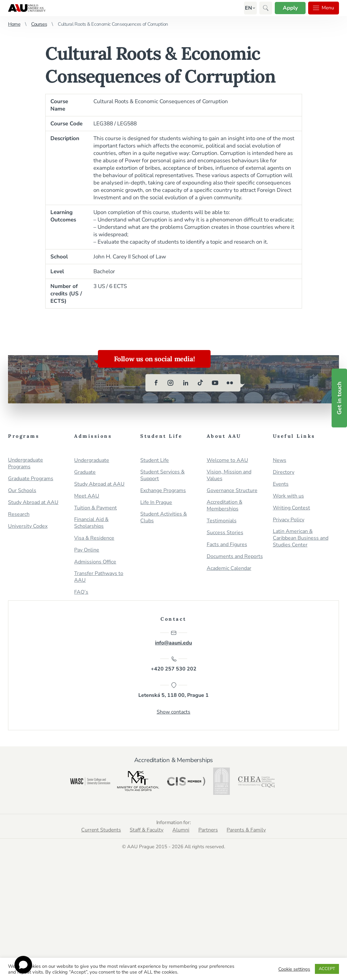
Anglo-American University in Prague (27, 8)
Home (14, 24)
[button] (247, 8)
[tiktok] (200, 383)
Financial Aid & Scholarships (91, 523)
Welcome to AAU (227, 460)
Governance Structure (232, 491)
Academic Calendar (229, 568)
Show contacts (173, 712)
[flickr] (230, 383)
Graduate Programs (31, 479)
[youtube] (215, 383)
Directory (284, 472)
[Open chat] (23, 965)
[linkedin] (186, 383)
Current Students (100, 830)
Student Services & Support (162, 475)
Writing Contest (291, 508)
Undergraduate (92, 460)
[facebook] (156, 383)
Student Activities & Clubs (164, 517)
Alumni (181, 830)
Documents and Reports (235, 557)
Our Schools (22, 491)
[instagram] (171, 383)
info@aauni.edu (173, 638)
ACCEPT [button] (327, 969)
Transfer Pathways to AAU (99, 577)
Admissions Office (95, 562)
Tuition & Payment (95, 508)
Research (19, 514)
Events (281, 484)
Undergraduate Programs (26, 463)
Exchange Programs (163, 491)
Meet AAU (87, 496)
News (280, 460)
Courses (39, 24)
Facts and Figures (227, 545)
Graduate (85, 472)
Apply (289, 8)
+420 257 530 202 (174, 664)
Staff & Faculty (147, 830)
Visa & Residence (94, 538)
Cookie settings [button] (294, 969)
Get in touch (339, 398)
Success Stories (225, 533)
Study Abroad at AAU (33, 503)
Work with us (288, 496)
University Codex (28, 526)
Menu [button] (323, 8)
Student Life (155, 460)
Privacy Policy (289, 520)
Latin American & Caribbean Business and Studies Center (301, 538)
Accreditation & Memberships (225, 506)
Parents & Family (247, 830)
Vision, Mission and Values (229, 475)
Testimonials (222, 521)
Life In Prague (156, 503)
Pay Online (87, 550)
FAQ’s (81, 592)
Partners (208, 830)
